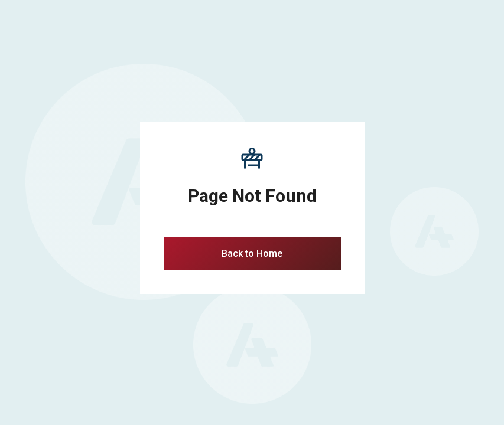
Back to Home (252, 254)
